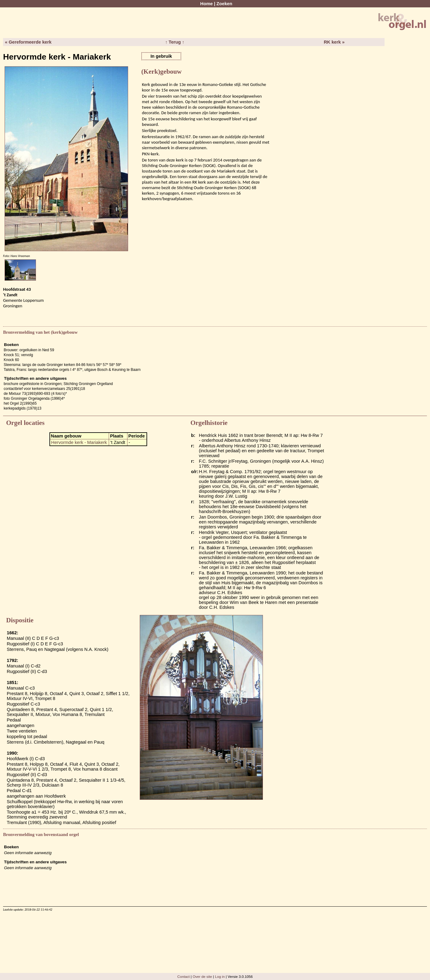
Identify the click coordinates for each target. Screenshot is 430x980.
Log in (220, 976)
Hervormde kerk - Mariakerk (79, 442)
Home (207, 4)
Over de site (202, 976)
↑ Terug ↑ (175, 42)
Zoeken (224, 4)
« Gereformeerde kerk (28, 42)
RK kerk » (334, 42)
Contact (183, 976)
